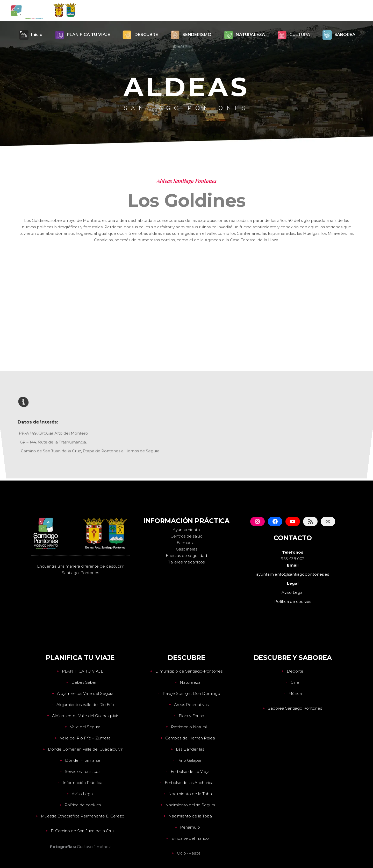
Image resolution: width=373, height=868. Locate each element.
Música (295, 693)
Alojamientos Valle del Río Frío (85, 705)
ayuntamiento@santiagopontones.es (293, 574)
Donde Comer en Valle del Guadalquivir (85, 749)
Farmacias (187, 543)
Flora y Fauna (191, 716)
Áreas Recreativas (191, 705)
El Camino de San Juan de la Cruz (83, 831)
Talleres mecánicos (186, 562)
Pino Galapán (190, 760)
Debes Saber (84, 682)
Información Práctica (83, 783)
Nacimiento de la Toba (190, 794)
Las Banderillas (190, 749)
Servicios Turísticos (83, 771)
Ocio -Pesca (189, 853)
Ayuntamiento (186, 530)
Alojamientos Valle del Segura (85, 693)
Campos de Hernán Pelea (190, 738)
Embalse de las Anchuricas (190, 783)
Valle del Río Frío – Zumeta (85, 738)
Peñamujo (190, 827)
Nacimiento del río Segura (190, 805)
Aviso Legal (83, 794)
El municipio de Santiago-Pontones (189, 671)
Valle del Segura (85, 727)
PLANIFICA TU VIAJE (83, 671)
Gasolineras (187, 549)
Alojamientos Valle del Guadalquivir (85, 716)
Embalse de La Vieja (190, 771)
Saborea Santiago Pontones (295, 708)
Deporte (295, 671)
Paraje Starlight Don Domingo (191, 693)
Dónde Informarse (83, 760)
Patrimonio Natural (189, 727)
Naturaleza (190, 682)
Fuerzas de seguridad (186, 556)
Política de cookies (83, 805)
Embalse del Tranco (190, 838)
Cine (295, 682)
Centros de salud (187, 536)
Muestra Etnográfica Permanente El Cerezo (83, 816)
